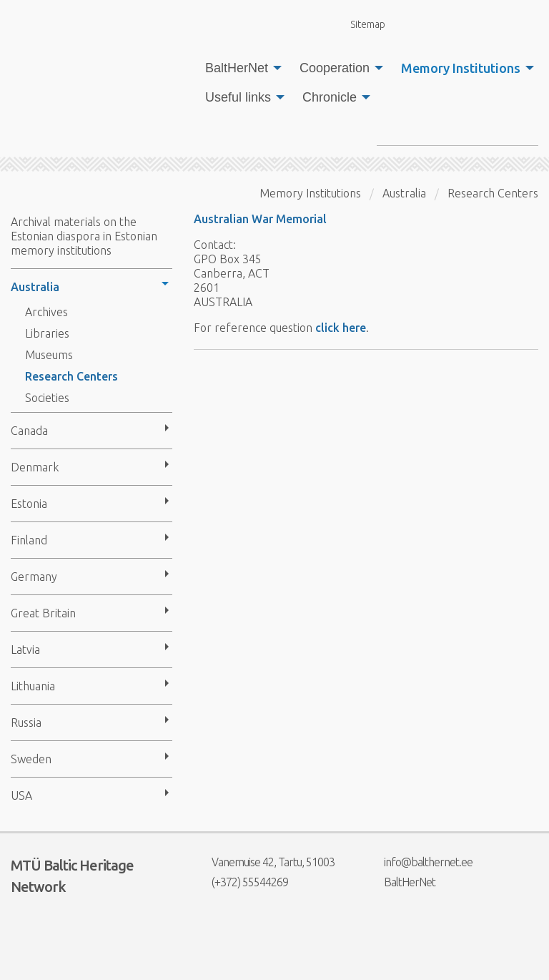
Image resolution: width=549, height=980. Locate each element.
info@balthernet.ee (419, 862)
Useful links (238, 97)
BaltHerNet (237, 68)
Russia (26, 722)
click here (341, 328)
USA (21, 795)
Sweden (31, 759)
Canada (29, 431)
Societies (47, 398)
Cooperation (335, 68)
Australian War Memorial (260, 219)
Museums (49, 355)
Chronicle (330, 97)
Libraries (47, 333)
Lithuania (33, 686)
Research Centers (71, 376)
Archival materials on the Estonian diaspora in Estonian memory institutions (84, 236)
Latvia (25, 650)
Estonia (29, 504)
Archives (46, 312)
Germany (34, 577)
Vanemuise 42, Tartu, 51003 (264, 862)
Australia (35, 287)
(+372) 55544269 (241, 882)
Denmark (35, 467)
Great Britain (43, 613)
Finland (29, 540)
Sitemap (360, 24)
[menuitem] (239, 68)
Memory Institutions (461, 68)
